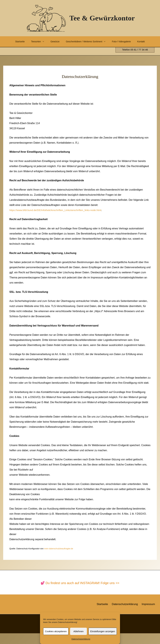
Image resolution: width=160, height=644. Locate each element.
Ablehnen (78, 631)
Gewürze (52, 42)
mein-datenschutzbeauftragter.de (59, 559)
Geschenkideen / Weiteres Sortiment (84, 42)
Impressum (150, 615)
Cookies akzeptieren (56, 631)
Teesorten (31, 42)
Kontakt (12, 52)
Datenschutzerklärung (81, 639)
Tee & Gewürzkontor (102, 18)
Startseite (13, 42)
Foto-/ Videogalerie (123, 42)
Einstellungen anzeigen (103, 631)
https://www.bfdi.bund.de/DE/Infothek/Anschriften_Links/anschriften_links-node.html (57, 221)
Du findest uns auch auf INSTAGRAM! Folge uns (81, 594)
